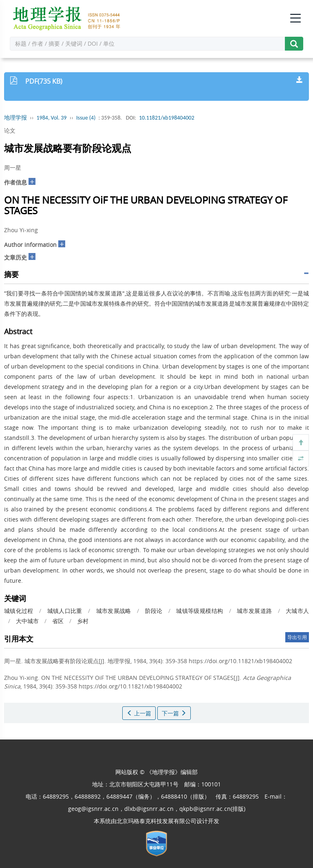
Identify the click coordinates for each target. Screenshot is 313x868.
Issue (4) (86, 118)
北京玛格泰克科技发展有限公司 (156, 821)
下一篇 (174, 713)
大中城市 (27, 621)
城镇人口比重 (65, 611)
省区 (58, 621)
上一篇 (139, 713)
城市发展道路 (254, 611)
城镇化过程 (19, 611)
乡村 (83, 621)
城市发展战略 (114, 611)
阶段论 (154, 611)
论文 (10, 130)
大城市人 (297, 611)
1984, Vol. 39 (52, 118)
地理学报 (15, 118)
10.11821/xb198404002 (167, 118)
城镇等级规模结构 (199, 611)
